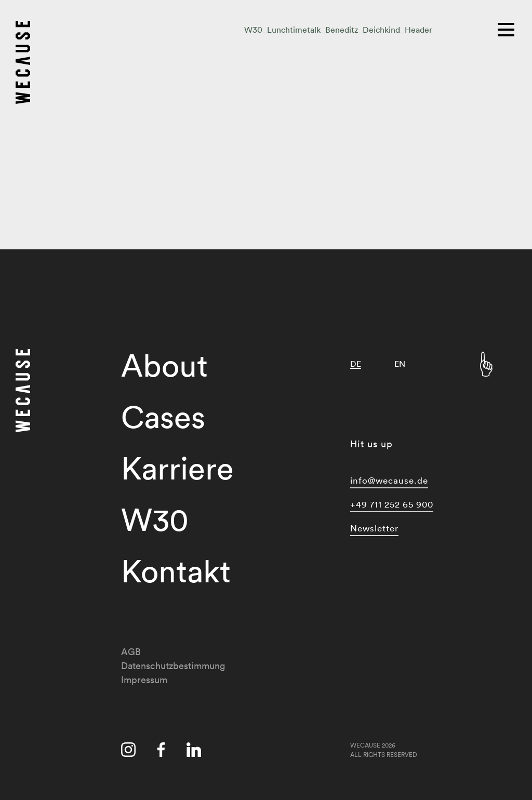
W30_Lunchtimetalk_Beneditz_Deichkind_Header (338, 30)
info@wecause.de (389, 480)
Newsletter (374, 528)
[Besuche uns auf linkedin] (194, 752)
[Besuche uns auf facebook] (161, 752)
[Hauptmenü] (507, 29)
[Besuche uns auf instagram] (128, 752)
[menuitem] (356, 364)
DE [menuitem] (356, 364)
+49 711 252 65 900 (392, 504)
